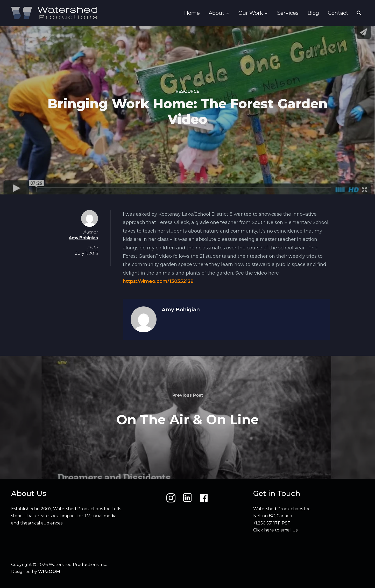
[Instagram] (171, 498)
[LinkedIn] (187, 498)
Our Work (251, 13)
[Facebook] (204, 498)
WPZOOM (49, 572)
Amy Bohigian (181, 310)
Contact (338, 13)
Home (192, 13)
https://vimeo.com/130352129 (158, 281)
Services (288, 13)
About (217, 13)
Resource (187, 91)
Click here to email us (275, 530)
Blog (313, 13)
